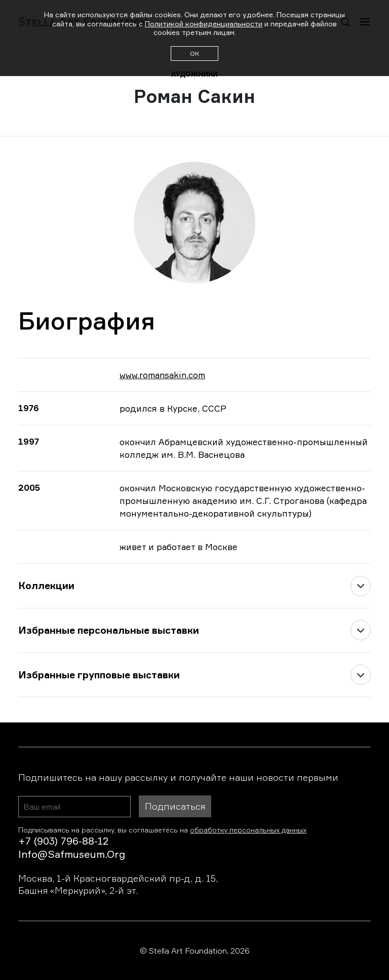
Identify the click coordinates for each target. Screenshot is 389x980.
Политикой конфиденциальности (204, 24)
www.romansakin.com (162, 375)
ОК (194, 53)
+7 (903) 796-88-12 (63, 841)
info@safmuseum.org (72, 854)
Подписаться (175, 806)
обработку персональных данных (248, 830)
